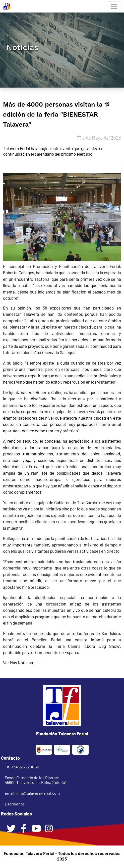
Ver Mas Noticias (18, 663)
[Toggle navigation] (114, 6)
